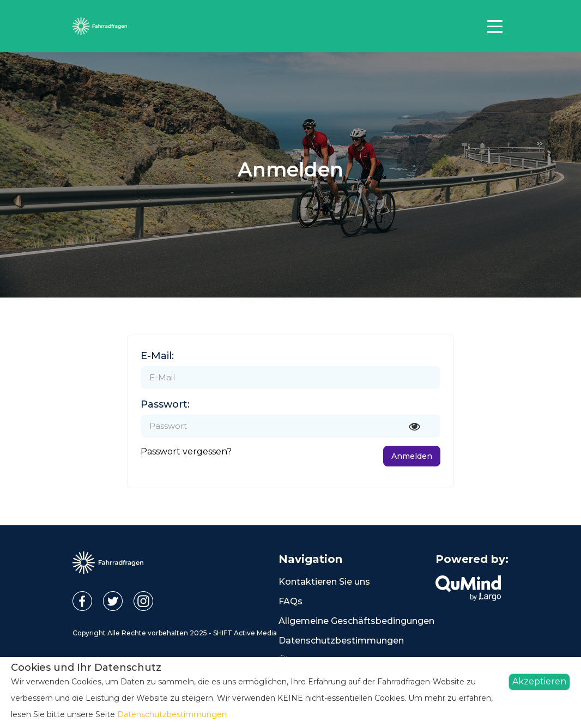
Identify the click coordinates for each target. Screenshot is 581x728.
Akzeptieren (539, 681)
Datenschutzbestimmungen (341, 641)
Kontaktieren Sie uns (324, 582)
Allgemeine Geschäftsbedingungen (356, 621)
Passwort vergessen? (186, 451)
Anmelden (412, 456)
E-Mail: (157, 356)
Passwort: (165, 404)
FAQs (290, 601)
